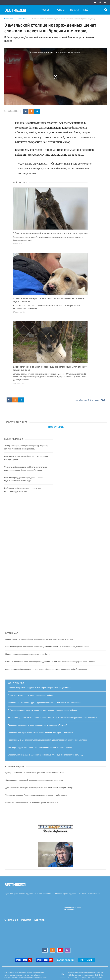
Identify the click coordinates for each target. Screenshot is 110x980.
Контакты (40, 920)
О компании (11, 920)
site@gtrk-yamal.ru (46, 894)
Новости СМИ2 (56, 427)
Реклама (74, 10)
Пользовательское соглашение (72, 909)
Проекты (60, 10)
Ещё (86, 10)
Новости (46, 10)
